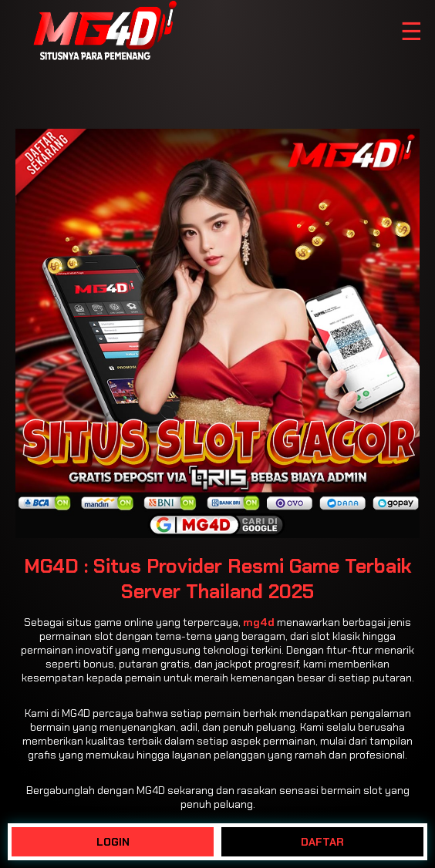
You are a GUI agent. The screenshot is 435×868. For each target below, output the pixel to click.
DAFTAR (322, 842)
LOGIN (113, 842)
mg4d (259, 622)
